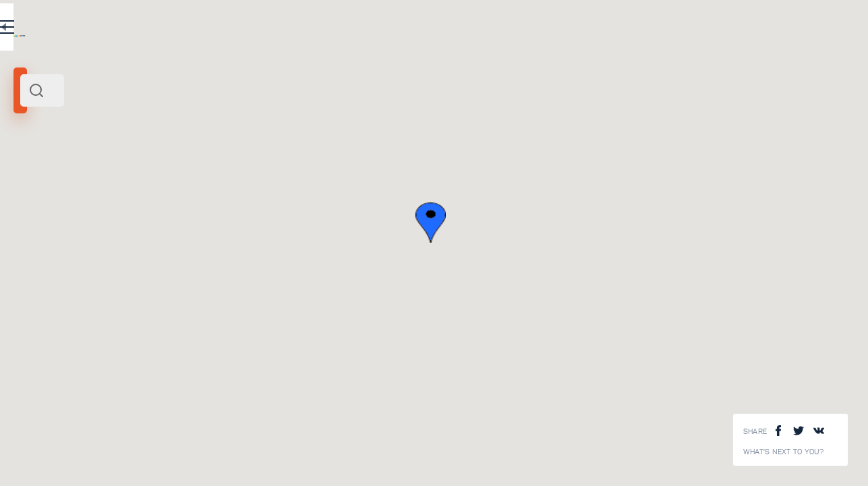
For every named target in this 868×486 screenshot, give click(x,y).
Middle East (74, 188)
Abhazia (34, 188)
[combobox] (182, 90)
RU (267, 30)
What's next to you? (784, 452)
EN (296, 30)
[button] (616, 223)
